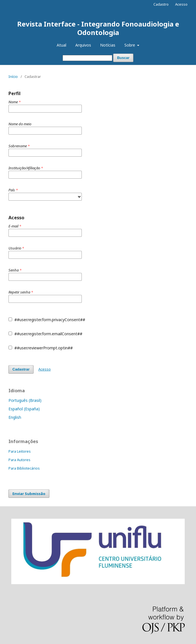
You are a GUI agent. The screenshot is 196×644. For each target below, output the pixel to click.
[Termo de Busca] (87, 58)
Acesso (181, 4)
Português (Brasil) (25, 400)
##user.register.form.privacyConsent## (47, 320)
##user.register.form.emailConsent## (45, 334)
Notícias (108, 45)
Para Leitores (20, 451)
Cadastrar (21, 369)
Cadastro (161, 4)
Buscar (123, 58)
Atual (61, 45)
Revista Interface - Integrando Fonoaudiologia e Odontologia (98, 28)
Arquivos (83, 45)
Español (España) (24, 409)
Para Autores (19, 460)
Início (13, 76)
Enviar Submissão (29, 494)
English (15, 417)
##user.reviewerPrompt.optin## (41, 348)
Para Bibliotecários (24, 468)
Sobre (130, 45)
